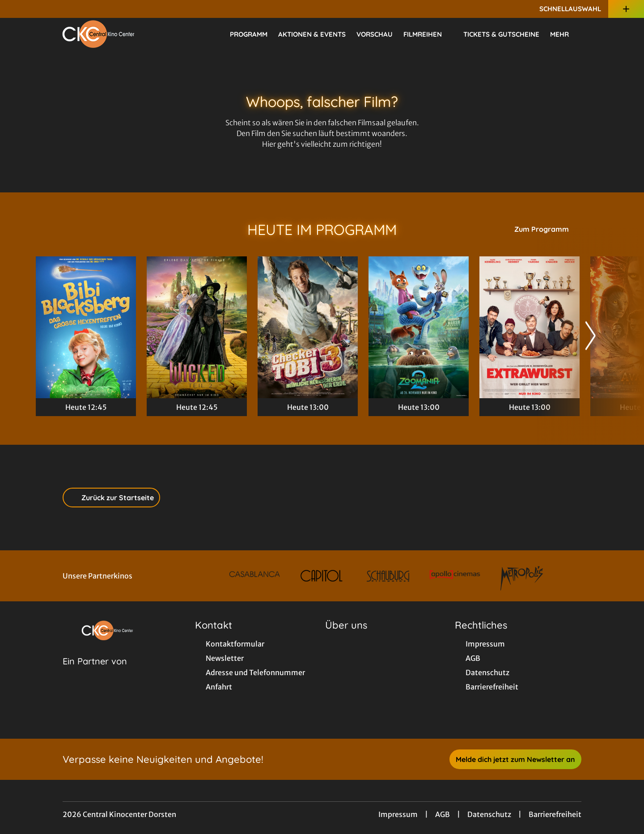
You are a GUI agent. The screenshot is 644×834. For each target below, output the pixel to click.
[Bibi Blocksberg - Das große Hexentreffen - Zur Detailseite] (86, 327)
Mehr (565, 34)
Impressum (398, 814)
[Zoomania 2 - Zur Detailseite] (419, 327)
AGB (443, 814)
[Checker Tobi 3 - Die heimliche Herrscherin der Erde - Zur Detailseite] (308, 327)
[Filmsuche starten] (599, 34)
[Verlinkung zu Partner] (255, 576)
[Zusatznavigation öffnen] (626, 9)
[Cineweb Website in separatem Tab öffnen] (95, 672)
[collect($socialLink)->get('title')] (16, 9)
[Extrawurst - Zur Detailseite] (530, 327)
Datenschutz (489, 814)
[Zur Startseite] (98, 34)
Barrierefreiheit (555, 814)
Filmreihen (428, 34)
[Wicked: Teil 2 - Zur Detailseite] (197, 327)
